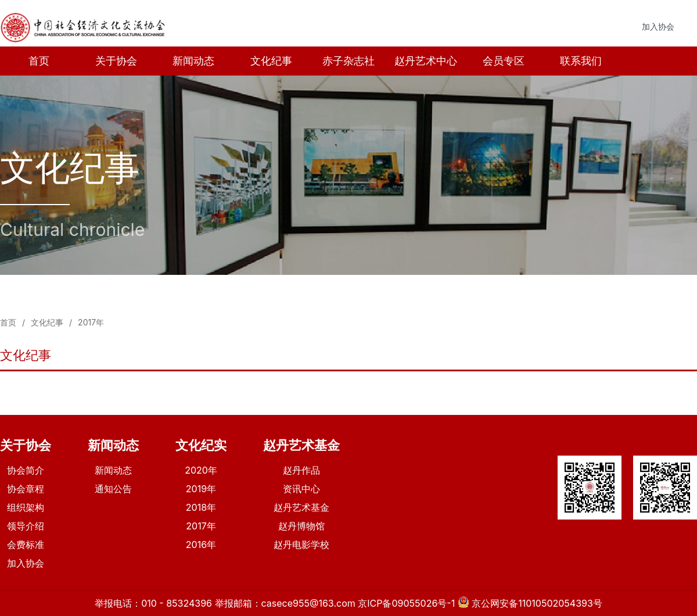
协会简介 (26, 470)
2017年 (91, 322)
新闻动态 (193, 61)
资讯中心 (301, 489)
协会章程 (26, 489)
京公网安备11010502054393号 (537, 603)
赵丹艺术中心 (426, 61)
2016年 (201, 545)
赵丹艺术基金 (301, 445)
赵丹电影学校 (301, 545)
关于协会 (116, 61)
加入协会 (658, 26)
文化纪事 (271, 61)
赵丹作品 (301, 470)
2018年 (201, 507)
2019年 (201, 489)
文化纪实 (201, 445)
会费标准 (26, 545)
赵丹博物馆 (301, 526)
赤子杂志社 (348, 61)
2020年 (201, 470)
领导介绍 (26, 526)
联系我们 (581, 61)
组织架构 (26, 507)
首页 (39, 61)
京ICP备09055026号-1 (406, 603)
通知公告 (113, 489)
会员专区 (504, 61)
